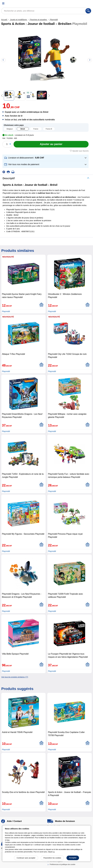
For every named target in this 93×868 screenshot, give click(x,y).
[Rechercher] (88, 11)
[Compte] (82, 3)
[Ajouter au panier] (51, 144)
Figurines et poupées (38, 20)
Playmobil (54, 20)
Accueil (4, 20)
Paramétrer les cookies (52, 858)
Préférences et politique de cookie (62, 864)
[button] (46, 158)
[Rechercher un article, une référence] (47, 11)
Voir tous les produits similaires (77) (15, 677)
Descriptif (9, 178)
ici (54, 852)
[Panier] (88, 3)
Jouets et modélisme (18, 20)
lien (8, 840)
